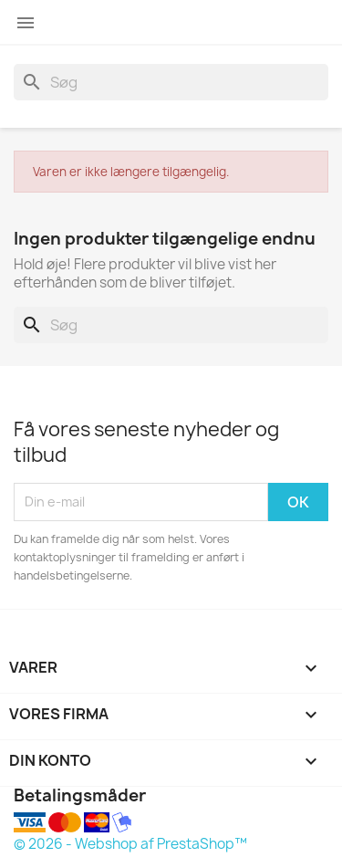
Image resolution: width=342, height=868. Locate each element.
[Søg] (171, 82)
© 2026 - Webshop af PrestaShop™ (130, 844)
